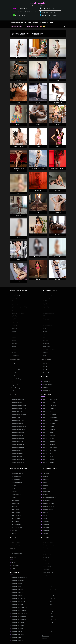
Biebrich (14, 319)
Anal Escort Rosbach (49, 584)
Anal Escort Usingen (49, 611)
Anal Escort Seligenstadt (50, 599)
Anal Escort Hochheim (49, 423)
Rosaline (19, 58)
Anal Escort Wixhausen (49, 629)
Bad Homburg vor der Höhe (19, 307)
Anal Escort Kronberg (49, 459)
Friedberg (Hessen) (48, 295)
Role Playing (15, 376)
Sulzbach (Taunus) (48, 509)
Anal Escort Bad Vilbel (18, 421)
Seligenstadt (46, 500)
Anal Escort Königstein (49, 450)
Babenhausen (15, 304)
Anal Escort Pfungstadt (18, 634)
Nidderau (14, 506)
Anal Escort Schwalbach (50, 596)
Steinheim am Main (48, 506)
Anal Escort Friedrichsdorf (50, 399)
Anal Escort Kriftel (48, 456)
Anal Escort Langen (48, 462)
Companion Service (48, 545)
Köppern (45, 352)
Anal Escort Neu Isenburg (19, 601)
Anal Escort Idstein (48, 432)
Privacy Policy (15, 565)
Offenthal (14, 530)
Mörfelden (14, 491)
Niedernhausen (16, 512)
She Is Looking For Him (49, 572)
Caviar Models (16, 373)
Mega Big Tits (47, 391)
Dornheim (14, 334)
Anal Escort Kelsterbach (50, 444)
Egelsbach (14, 343)
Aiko (38, 80)
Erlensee (14, 349)
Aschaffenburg (16, 295)
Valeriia (38, 124)
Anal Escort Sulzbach (49, 608)
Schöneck (46, 494)
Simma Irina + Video (38, 168)
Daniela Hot (38, 257)
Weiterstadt (46, 521)
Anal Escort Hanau (48, 411)
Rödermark (46, 479)
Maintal (14, 485)
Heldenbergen (47, 316)
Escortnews (46, 636)
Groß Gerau (46, 304)
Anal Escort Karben (48, 438)
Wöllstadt (45, 533)
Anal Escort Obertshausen (19, 619)
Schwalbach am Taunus (50, 497)
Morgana (19, 80)
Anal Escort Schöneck (49, 593)
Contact (14, 562)
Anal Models (15, 364)
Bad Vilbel (14, 316)
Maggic (19, 124)
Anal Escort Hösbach (49, 429)
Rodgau (45, 482)
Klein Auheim (47, 346)
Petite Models (47, 367)
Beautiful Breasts (48, 385)
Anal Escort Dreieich (17, 442)
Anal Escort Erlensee (17, 454)
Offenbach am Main (17, 527)
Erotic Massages (16, 391)
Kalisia (38, 58)
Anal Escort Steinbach (49, 602)
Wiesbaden (46, 524)
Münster (14, 497)
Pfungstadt (46, 473)
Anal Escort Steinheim (49, 605)
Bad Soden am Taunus (18, 313)
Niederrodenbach (16, 515)
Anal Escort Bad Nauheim (19, 415)
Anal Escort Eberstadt (18, 445)
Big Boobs (46, 388)
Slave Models (15, 382)
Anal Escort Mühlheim (18, 592)
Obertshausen (15, 521)
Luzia (19, 281)
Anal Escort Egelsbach (18, 448)
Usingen (45, 512)
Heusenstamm (47, 319)
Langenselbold (16, 479)
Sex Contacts (47, 575)
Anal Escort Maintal (17, 583)
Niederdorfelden (16, 509)
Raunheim (46, 476)
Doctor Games (15, 367)
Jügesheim (46, 334)
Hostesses (46, 557)
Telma (57, 146)
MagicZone (44, 12)
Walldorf (45, 518)
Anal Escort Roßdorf (48, 587)
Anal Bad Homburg (17, 412)
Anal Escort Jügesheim (49, 435)
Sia (38, 213)
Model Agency (47, 566)
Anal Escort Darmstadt (18, 433)
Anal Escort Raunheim (18, 637)
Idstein (45, 331)
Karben (45, 337)
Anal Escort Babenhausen (19, 409)
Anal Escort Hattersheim (50, 414)
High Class (46, 551)
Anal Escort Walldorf (49, 617)
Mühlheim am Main (17, 494)
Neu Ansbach (15, 500)
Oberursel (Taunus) (17, 524)
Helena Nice (57, 235)
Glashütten (46, 301)
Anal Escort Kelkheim (49, 441)
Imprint (13, 568)
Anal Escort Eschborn (18, 457)
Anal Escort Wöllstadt (49, 632)
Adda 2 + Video (19, 146)
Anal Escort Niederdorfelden (19, 607)
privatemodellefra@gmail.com (27, 12)
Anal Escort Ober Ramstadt (19, 616)
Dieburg (14, 331)
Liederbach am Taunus (18, 482)
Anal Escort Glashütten (49, 402)
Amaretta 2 (38, 235)
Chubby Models (47, 373)
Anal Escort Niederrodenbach (20, 613)
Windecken (46, 527)
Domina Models (16, 370)
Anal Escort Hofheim (49, 426)
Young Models (16, 542)
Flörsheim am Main (17, 355)
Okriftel (14, 533)
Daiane (38, 102)
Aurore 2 (38, 191)
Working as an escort (46, 23)
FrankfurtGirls (45, 16)
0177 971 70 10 (19, 16)
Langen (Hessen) (16, 476)
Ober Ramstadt (16, 518)
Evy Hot (57, 191)
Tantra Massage (16, 388)
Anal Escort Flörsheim (18, 460)
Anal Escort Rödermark (18, 640)
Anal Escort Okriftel (17, 631)
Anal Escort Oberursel (18, 622)
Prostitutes (46, 569)
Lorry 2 (19, 215)
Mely (57, 80)
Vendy (19, 102)
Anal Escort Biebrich (17, 424)
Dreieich (14, 337)
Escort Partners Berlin (18, 554)
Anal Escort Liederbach (18, 580)
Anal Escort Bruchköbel (18, 430)
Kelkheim (45, 340)
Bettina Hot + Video (57, 168)
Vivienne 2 (57, 213)
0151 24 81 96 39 (22, 9)
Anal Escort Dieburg (17, 436)
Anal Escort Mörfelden (18, 589)
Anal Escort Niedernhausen (19, 610)
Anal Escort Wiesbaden (49, 623)
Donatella (57, 257)
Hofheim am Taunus (49, 325)
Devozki (45, 638)
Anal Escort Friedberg (18, 463)
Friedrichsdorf (47, 298)
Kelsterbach (46, 343)
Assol (19, 237)
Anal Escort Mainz (17, 586)
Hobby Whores (47, 554)
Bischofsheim (15, 322)
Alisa (19, 259)
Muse (19, 193)
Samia (38, 279)
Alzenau (14, 301)
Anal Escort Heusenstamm (50, 420)
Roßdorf (45, 488)
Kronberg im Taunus (17, 473)
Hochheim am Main (48, 322)
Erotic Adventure (48, 548)
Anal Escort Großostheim (50, 408)
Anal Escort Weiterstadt (49, 620)
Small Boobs (46, 382)
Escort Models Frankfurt (18, 23)
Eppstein (14, 346)
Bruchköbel (15, 325)
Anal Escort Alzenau (17, 403)
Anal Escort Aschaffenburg (19, 406)
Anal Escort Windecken (49, 626)
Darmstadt (14, 328)
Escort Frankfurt (38, 3)
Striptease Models (17, 385)
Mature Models (16, 545)
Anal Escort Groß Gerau (49, 405)
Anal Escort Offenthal (17, 628)
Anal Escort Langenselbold (19, 577)
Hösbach (45, 328)
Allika (57, 58)
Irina (57, 124)
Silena (38, 146)
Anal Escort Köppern (49, 453)
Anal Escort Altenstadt (18, 400)
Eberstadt (14, 340)
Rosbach (45, 485)
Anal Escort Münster (17, 595)
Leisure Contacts (48, 563)
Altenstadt (14, 298)
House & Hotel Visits (49, 560)
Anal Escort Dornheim (18, 439)
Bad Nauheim (15, 310)
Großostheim (47, 307)
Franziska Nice (57, 102)
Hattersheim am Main (49, 313)
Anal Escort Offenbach (18, 625)
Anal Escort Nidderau (17, 604)
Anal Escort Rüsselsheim (50, 590)
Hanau (45, 310)
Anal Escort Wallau (48, 614)
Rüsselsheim (46, 491)
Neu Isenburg (15, 503)
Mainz (13, 488)
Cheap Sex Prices (48, 542)
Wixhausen (46, 530)
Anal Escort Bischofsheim (19, 427)
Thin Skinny (46, 364)
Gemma (57, 279)
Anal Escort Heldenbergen (50, 417)
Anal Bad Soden (16, 418)
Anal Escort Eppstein (17, 451)
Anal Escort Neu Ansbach (19, 598)
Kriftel (45, 355)
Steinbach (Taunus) (48, 503)
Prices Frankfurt (33, 23)
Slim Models (46, 370)
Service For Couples (17, 379)
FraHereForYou (45, 9)
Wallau (45, 515)
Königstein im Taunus (49, 349)
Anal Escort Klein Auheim (50, 447)
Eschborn (14, 352)
